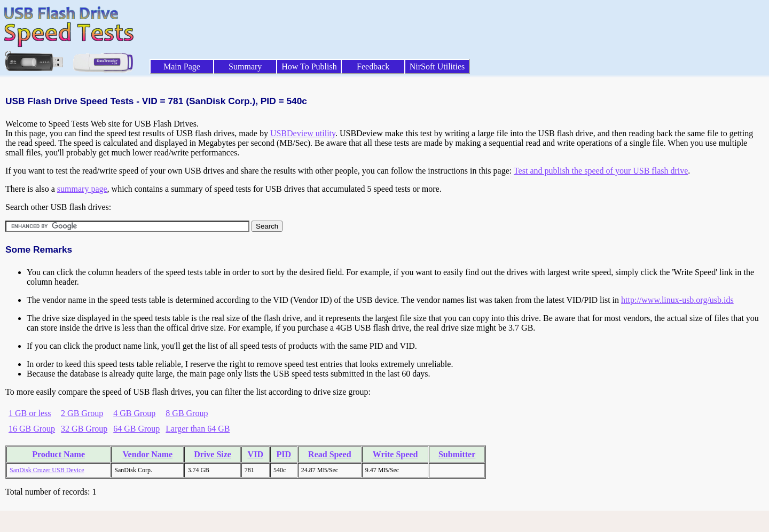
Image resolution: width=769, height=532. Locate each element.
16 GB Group (32, 429)
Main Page (182, 66)
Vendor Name (147, 454)
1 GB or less (30, 413)
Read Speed (329, 454)
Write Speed (395, 454)
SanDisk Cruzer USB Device (47, 470)
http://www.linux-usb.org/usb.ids (677, 300)
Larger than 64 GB (198, 429)
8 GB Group (187, 413)
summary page (82, 189)
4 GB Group (134, 413)
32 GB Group (84, 429)
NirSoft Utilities (437, 66)
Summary (245, 66)
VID (256, 454)
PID (284, 454)
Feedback (373, 66)
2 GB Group (82, 413)
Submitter (457, 454)
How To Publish (309, 66)
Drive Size (213, 454)
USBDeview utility (303, 133)
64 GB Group (136, 429)
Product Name (58, 454)
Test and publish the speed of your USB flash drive (601, 171)
